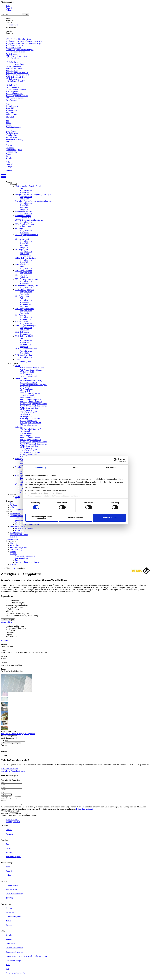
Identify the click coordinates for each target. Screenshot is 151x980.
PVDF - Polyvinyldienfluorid (17, 96)
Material (9, 31)
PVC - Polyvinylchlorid (15, 94)
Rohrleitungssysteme (13, 127)
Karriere (9, 156)
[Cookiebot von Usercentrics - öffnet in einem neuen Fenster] (115, 460)
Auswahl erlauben (75, 518)
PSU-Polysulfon (26, 416)
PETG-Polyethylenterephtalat (31, 402)
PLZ (3, 740)
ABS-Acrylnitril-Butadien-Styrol (32, 368)
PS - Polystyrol (11, 85)
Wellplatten (10, 117)
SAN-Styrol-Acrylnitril (28, 425)
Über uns (9, 145)
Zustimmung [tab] (40, 468)
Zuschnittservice (12, 133)
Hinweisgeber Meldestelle (15, 975)
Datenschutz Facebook (14, 950)
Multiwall (9, 170)
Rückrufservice (11, 137)
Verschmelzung (11, 152)
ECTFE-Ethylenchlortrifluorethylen (33, 385)
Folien (8, 104)
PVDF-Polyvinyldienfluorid (30, 423)
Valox (17, 499)
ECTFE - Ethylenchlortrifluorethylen (20, 50)
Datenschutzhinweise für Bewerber (28, 562)
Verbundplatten (11, 115)
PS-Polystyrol (25, 414)
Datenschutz (10, 945)
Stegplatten (10, 112)
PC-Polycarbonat (26, 389)
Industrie (9, 125)
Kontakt (9, 158)
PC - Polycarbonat (12, 58)
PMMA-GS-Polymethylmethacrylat (33, 404)
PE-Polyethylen (26, 391)
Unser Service (11, 131)
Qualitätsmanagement (14, 150)
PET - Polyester (12, 71)
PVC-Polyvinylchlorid (28, 376)
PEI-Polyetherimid (27, 372)
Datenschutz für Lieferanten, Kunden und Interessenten (26, 958)
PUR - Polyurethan (13, 91)
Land (3, 738)
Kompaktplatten (12, 106)
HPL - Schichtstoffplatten (15, 52)
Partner (8, 154)
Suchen (26, 14)
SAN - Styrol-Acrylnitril (15, 98)
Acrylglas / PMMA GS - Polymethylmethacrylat (24, 41)
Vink (13, 568)
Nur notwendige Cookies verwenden (42, 518)
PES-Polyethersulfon (28, 397)
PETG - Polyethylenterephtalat (17, 75)
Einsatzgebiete (6, 622)
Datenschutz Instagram (14, 954)
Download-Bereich (13, 135)
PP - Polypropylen (12, 79)
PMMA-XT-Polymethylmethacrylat (33, 406)
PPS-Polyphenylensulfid (29, 412)
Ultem (17, 497)
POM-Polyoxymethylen (29, 408)
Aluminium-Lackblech (14, 45)
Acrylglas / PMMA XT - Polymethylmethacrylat (24, 43)
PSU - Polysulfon (12, 87)
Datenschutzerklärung (84, 811)
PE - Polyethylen (12, 62)
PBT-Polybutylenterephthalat (31, 370)
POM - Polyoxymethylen (15, 77)
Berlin (8, 6)
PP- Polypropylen (26, 374)
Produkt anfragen (8, 620)
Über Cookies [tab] (111, 468)
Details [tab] (75, 468)
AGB (8, 966)
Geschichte (10, 148)
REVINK (9, 142)
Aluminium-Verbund (13, 48)
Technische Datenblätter (24, 528)
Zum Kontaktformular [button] (9, 769)
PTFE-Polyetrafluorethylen (30, 419)
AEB (8, 971)
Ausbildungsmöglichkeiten (25, 556)
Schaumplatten (11, 110)
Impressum (10, 941)
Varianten (5, 640)
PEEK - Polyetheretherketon (16, 64)
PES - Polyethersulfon (14, 68)
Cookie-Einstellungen (14, 962)
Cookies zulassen (109, 518)
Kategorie (9, 33)
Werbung (9, 123)
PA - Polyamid (11, 54)
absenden (14, 813)
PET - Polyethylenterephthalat (17, 73)
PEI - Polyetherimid (13, 66)
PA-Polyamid (25, 387)
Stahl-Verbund (11, 100)
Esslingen (9, 10)
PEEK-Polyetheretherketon (30, 393)
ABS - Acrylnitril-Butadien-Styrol (18, 39)
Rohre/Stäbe (10, 108)
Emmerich (10, 8)
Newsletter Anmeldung (14, 139)
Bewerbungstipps (22, 558)
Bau (7, 121)
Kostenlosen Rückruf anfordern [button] (13, 771)
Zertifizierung (20, 530)
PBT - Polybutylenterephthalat (17, 56)
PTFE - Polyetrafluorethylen (16, 89)
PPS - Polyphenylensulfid (15, 81)
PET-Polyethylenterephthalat (30, 400)
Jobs (17, 560)
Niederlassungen (12, 25)
